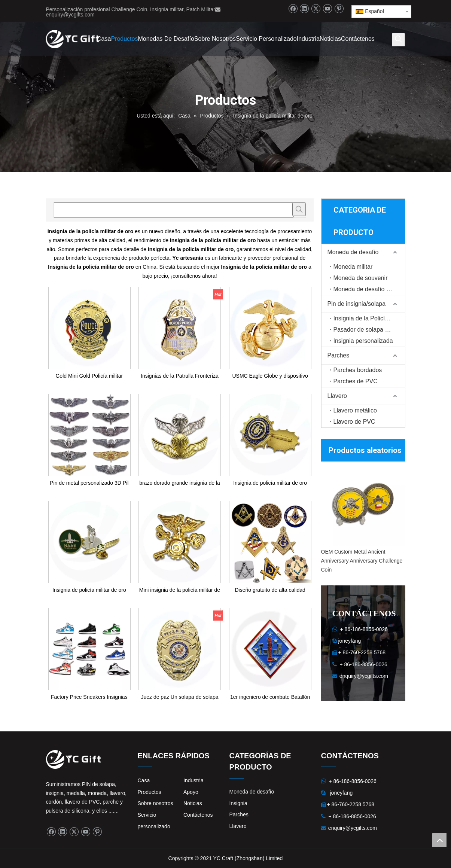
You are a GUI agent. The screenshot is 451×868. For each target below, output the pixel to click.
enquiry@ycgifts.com (70, 15)
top (439, 840)
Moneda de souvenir (361, 278)
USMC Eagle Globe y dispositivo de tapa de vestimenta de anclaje (270, 376)
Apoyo (191, 792)
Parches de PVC (356, 381)
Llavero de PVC (354, 422)
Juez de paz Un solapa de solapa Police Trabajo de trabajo (179, 698)
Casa (144, 780)
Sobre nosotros (156, 803)
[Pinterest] (339, 9)
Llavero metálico (355, 410)
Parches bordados (358, 370)
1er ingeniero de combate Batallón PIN (270, 698)
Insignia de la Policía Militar (369, 318)
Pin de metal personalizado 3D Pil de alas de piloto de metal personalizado (89, 483)
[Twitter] (316, 9)
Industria (193, 780)
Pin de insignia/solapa (357, 304)
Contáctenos (198, 815)
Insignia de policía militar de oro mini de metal (89, 590)
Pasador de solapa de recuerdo (369, 330)
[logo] (74, 759)
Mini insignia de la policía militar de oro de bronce (180, 590)
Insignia (238, 803)
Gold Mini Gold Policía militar (89, 376)
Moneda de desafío (353, 252)
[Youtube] (327, 9)
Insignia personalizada (363, 341)
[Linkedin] (304, 9)
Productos (150, 792)
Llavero (337, 396)
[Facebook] (293, 9)
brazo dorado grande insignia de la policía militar (180, 483)
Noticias (193, 803)
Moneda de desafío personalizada (369, 289)
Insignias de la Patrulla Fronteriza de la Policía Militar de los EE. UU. (179, 376)
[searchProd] (174, 210)
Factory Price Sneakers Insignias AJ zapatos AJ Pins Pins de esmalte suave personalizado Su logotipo (89, 698)
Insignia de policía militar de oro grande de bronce (270, 483)
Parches (339, 355)
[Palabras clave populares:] (398, 40)
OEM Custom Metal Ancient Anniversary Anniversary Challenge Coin (362, 561)
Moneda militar (353, 267)
